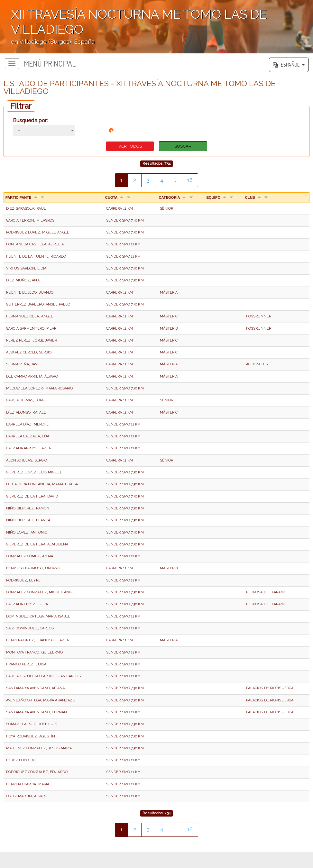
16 (190, 180)
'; (156, 27)
